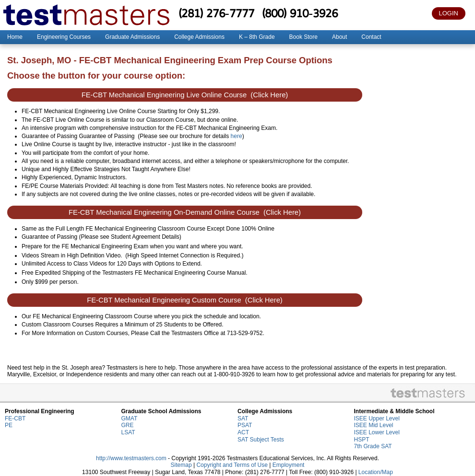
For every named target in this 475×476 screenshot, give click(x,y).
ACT (243, 432)
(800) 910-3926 (300, 13)
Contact (371, 37)
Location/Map (376, 472)
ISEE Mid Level (374, 425)
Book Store (303, 37)
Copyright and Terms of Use (232, 465)
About (339, 37)
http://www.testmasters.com (131, 458)
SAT (243, 418)
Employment (289, 465)
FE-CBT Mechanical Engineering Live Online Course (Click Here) (185, 95)
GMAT (130, 418)
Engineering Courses (64, 37)
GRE (128, 425)
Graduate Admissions (132, 37)
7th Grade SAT (373, 446)
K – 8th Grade (257, 37)
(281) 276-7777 (216, 13)
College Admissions (199, 37)
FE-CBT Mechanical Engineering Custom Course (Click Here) (185, 300)
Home (15, 37)
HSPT (362, 440)
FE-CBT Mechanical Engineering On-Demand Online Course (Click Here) (185, 212)
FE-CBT (15, 418)
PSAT (245, 425)
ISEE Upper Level (377, 418)
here (237, 136)
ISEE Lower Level (377, 432)
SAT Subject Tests (261, 440)
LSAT (128, 432)
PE (9, 425)
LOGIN (449, 13)
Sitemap (181, 465)
